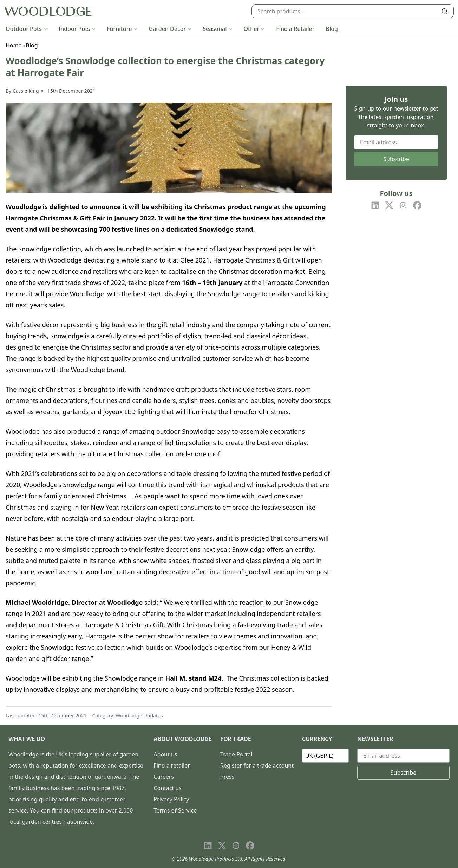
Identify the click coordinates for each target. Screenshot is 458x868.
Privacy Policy (171, 799)
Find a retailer (172, 766)
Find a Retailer (295, 29)
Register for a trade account (257, 766)
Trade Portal (236, 754)
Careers (164, 777)
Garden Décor (170, 29)
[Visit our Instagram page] (403, 205)
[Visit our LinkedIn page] (375, 205)
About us (165, 754)
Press (227, 777)
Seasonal (217, 29)
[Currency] (325, 756)
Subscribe (396, 159)
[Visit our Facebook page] (417, 205)
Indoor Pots (77, 29)
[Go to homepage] (48, 11)
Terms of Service (175, 810)
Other (254, 29)
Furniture (122, 29)
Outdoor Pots (27, 29)
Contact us (168, 788)
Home (14, 45)
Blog (332, 29)
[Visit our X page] (389, 205)
